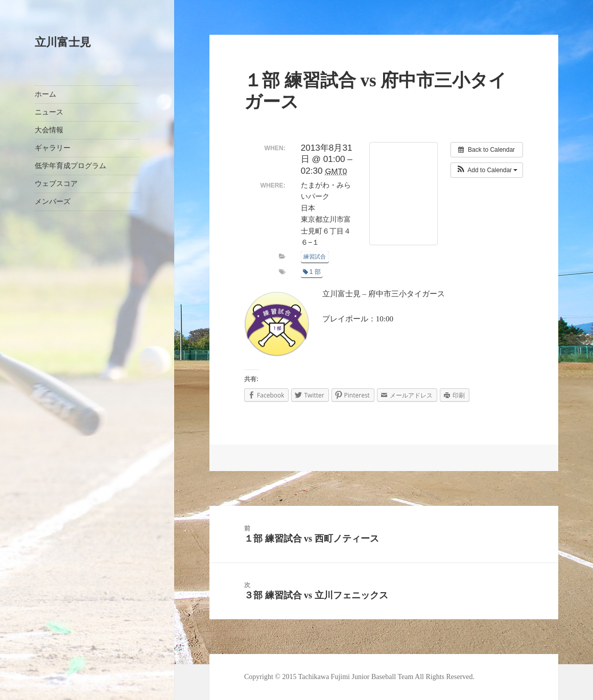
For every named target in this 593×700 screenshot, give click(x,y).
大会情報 (49, 130)
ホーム (45, 94)
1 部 (312, 272)
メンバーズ (53, 202)
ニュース (49, 112)
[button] (487, 170)
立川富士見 (63, 42)
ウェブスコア (56, 184)
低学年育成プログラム (70, 166)
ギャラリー (53, 148)
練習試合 (315, 256)
